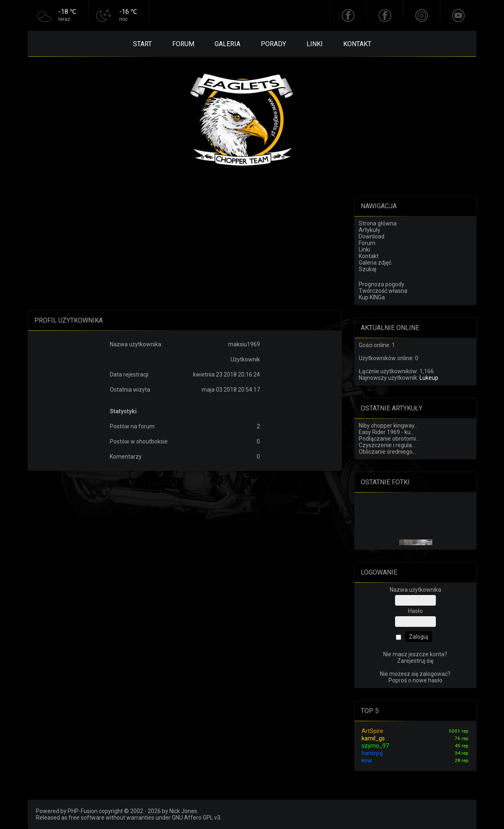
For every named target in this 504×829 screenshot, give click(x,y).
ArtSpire (372, 731)
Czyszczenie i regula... (387, 445)
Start (142, 44)
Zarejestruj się (415, 661)
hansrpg (372, 753)
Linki (315, 44)
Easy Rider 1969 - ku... (386, 432)
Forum (183, 44)
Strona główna (378, 223)
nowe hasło (427, 680)
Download (372, 236)
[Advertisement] (185, 253)
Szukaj (367, 269)
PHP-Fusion (83, 811)
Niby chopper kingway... (388, 426)
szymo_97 (375, 746)
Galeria (228, 44)
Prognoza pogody (382, 284)
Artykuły (370, 230)
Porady (273, 44)
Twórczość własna (383, 291)
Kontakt (357, 44)
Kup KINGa (372, 297)
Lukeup (429, 378)
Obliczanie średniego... (387, 452)
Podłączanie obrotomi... (389, 439)
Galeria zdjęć (375, 263)
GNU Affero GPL (192, 818)
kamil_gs (373, 738)
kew (367, 760)
